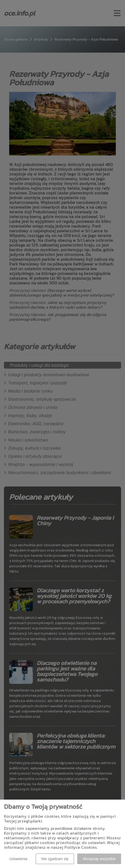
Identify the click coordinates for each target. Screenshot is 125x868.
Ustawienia (18, 859)
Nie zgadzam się (55, 859)
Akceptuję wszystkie (99, 859)
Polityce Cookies (80, 847)
